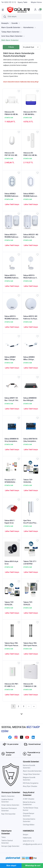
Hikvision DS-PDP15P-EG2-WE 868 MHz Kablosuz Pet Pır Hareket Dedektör (12, 154)
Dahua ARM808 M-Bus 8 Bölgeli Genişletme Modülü (31, 399)
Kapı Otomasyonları (8, 814)
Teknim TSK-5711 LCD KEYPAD (30, 563)
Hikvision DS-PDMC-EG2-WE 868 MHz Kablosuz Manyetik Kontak (31, 154)
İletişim (26, 835)
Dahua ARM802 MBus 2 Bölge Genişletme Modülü (31, 358)
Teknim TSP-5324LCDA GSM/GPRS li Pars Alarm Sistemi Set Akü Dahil (30, 481)
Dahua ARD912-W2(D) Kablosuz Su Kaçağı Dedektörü (31, 277)
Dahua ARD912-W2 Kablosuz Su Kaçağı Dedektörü (31, 318)
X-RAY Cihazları (29, 799)
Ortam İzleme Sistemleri (10, 805)
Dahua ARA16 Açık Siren (11, 563)
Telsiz (3, 837)
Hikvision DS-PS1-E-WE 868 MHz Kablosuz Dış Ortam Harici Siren (31, 113)
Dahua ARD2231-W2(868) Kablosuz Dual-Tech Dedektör (12, 236)
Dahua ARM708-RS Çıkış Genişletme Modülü (30, 440)
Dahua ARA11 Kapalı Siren (10, 522)
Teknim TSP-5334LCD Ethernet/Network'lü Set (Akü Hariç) (31, 604)
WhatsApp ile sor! (33, 866)
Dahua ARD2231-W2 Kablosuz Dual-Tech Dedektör (31, 236)
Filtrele (11, 47)
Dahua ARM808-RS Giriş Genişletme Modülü (12, 440)
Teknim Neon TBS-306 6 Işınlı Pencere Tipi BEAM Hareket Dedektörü (31, 644)
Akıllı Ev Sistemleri (8, 796)
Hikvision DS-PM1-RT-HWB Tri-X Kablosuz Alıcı (12, 685)
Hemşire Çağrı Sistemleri (10, 846)
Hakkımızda (27, 838)
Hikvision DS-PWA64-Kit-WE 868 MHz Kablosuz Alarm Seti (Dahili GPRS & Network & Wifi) (12, 113)
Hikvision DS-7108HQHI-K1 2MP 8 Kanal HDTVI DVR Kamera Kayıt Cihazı (30, 685)
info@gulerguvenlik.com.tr (32, 844)
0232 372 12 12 (28, 841)
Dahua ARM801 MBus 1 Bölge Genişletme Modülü (12, 358)
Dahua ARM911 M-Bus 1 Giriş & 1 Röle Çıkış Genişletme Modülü (12, 399)
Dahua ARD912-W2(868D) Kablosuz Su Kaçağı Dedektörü (12, 277)
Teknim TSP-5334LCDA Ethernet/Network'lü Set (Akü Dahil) (12, 604)
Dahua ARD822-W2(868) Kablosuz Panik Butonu (11, 195)
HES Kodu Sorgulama (31, 783)
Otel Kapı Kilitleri (29, 825)
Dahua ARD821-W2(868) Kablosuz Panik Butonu (30, 195)
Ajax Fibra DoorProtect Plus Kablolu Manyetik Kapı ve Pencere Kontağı (30, 522)
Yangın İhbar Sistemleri (31, 774)
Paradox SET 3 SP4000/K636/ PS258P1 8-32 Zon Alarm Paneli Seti (12, 481)
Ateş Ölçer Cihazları (30, 786)
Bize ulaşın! (11, 866)
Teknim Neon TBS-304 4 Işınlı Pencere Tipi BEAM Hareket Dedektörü (12, 644)
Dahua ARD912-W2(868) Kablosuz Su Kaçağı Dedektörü (11, 318)
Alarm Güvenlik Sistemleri (32, 771)
